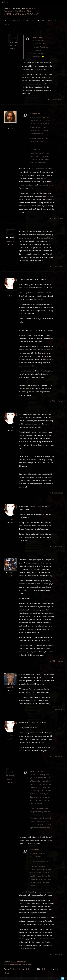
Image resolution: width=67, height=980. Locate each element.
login (36, 8)
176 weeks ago (58, 493)
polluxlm (11, 573)
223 (12, 576)
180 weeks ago (58, 266)
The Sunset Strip (23, 11)
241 (33, 20)
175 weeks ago (58, 546)
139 (12, 690)
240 (28, 20)
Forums (8, 11)
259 (58, 20)
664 (12, 296)
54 (15, 49)
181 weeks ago (55, 99)
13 (12, 128)
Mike (10, 125)
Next (7, 24)
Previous (13, 20)
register (29, 8)
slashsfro (13, 45)
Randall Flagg (10, 687)
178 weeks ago (58, 401)
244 (49, 20)
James (10, 292)
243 (44, 20)
